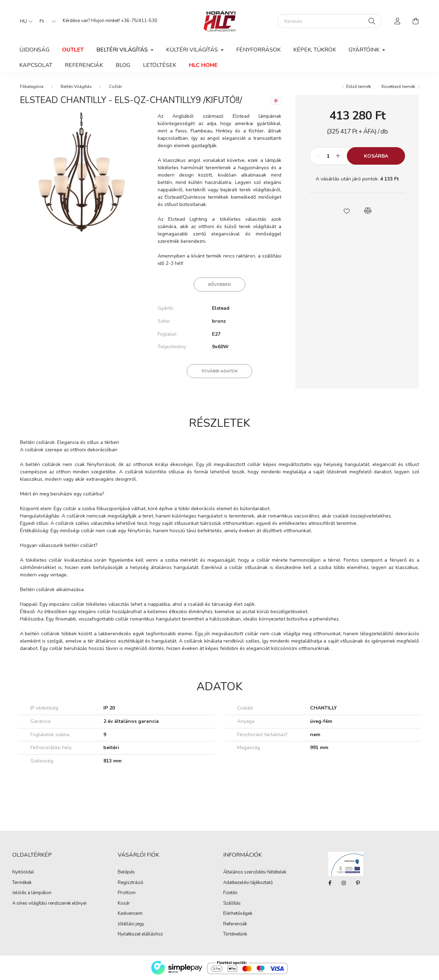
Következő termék (398, 87)
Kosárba (376, 156)
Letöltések (160, 65)
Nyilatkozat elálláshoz (140, 934)
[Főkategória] (32, 87)
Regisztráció (131, 883)
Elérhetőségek (238, 914)
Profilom (127, 893)
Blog (123, 65)
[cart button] (416, 21)
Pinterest (358, 883)
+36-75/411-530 (139, 21)
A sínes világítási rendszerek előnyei (49, 904)
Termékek (22, 883)
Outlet (73, 50)
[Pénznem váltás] (46, 21)
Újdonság (34, 50)
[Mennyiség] (328, 156)
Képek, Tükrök (315, 50)
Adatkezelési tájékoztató (248, 883)
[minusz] (318, 156)
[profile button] (398, 21)
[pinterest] (276, 101)
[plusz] (338, 156)
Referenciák (84, 65)
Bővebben (219, 285)
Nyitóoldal (23, 872)
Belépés (126, 872)
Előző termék (359, 87)
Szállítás (232, 904)
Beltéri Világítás (76, 87)
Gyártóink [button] (365, 50)
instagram (344, 883)
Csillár (115, 87)
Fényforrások (258, 50)
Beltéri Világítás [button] (123, 50)
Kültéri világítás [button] (193, 50)
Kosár (124, 904)
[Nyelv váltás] (25, 21)
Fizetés (230, 893)
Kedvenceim (130, 914)
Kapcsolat (36, 65)
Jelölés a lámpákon (32, 893)
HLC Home (203, 65)
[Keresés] (330, 21)
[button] (347, 211)
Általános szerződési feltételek (255, 872)
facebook (330, 883)
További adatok (219, 371)
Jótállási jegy (131, 924)
